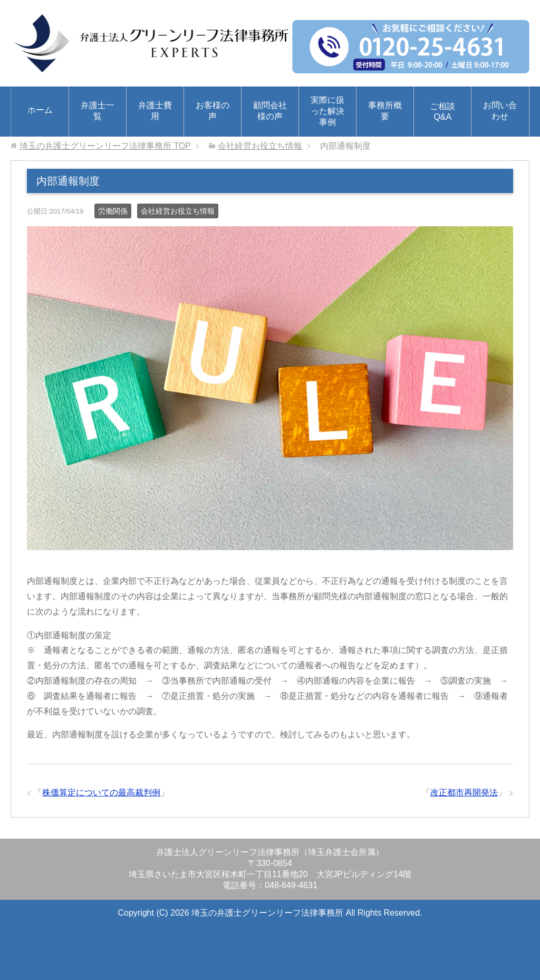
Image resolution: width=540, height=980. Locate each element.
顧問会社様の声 (270, 111)
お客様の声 (213, 111)
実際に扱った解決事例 (327, 111)
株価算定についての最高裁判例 (101, 792)
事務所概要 (385, 111)
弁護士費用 (155, 111)
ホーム (40, 110)
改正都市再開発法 (464, 792)
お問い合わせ (500, 111)
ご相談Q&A (442, 112)
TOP (105, 146)
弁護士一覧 (98, 111)
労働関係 (113, 211)
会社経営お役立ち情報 (178, 211)
